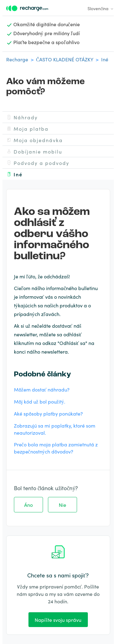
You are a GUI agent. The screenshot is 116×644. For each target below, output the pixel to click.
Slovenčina (101, 8)
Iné (105, 59)
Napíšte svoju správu (58, 620)
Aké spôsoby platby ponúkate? (48, 413)
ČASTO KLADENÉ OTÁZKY (65, 59)
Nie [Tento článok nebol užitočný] (62, 505)
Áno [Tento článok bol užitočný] (28, 505)
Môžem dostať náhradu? (42, 389)
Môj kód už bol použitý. (40, 401)
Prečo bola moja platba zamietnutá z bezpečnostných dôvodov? (56, 448)
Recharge (17, 59)
